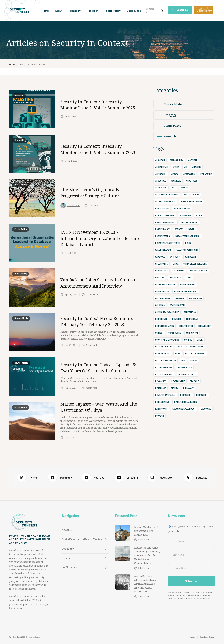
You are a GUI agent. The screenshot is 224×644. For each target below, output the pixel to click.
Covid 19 (188, 340)
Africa (176, 167)
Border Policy (162, 229)
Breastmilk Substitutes (168, 243)
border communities (166, 222)
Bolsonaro (185, 215)
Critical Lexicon (163, 347)
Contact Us (150, 10)
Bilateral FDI (162, 208)
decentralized (184, 367)
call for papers (163, 250)
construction (186, 326)
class (189, 278)
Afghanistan (161, 167)
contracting (175, 333)
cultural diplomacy (195, 354)
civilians (160, 278)
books (199, 215)
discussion (186, 395)
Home (45, 11)
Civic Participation (198, 271)
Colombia (180, 298)
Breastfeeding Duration (188, 236)
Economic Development (184, 409)
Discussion (202, 395)
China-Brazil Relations (195, 264)
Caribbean (190, 257)
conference (161, 319)
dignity (175, 388)
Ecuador (159, 416)
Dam (183, 360)
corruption (192, 333)
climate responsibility (186, 291)
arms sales (192, 181)
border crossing (189, 222)
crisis (200, 340)
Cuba (178, 354)
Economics (206, 409)
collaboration (163, 298)
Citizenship (178, 271)
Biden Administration (191, 202)
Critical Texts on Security (190, 347)
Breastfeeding (163, 236)
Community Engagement (167, 312)
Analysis (197, 167)
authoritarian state (165, 202)
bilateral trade (182, 208)
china (176, 264)
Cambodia (160, 257)
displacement (162, 402)
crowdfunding (163, 354)
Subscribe (182, 10)
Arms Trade (161, 188)
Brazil (192, 229)
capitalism (175, 257)
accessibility (177, 160)
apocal (175, 174)
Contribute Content (207, 637)
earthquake (161, 409)
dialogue (194, 381)
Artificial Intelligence (167, 195)
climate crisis (162, 291)
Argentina (160, 181)
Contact (192, 637)
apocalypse (189, 174)
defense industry (164, 374)
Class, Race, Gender (165, 284)
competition (190, 312)
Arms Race (176, 181)
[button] (59, 11)
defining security (187, 374)
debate (194, 360)
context (159, 333)
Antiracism (161, 174)
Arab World (206, 174)
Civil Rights (175, 278)
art (174, 188)
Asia (186, 195)
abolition (160, 160)
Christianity (162, 271)
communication (177, 305)
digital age (161, 388)
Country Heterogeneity (167, 340)
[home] (20, 11)
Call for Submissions (187, 250)
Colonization (196, 298)
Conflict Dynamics (164, 326)
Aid (186, 167)
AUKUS (196, 195)
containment (204, 326)
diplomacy (188, 388)
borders (179, 229)
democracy (161, 381)
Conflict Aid (192, 319)
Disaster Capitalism (165, 395)
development (178, 381)
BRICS (188, 243)
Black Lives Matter (165, 215)
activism (192, 160)
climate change (188, 284)
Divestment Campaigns (185, 402)
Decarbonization (164, 367)
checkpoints (162, 264)
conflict (177, 319)
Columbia (160, 305)
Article (184, 188)
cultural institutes (166, 360)
